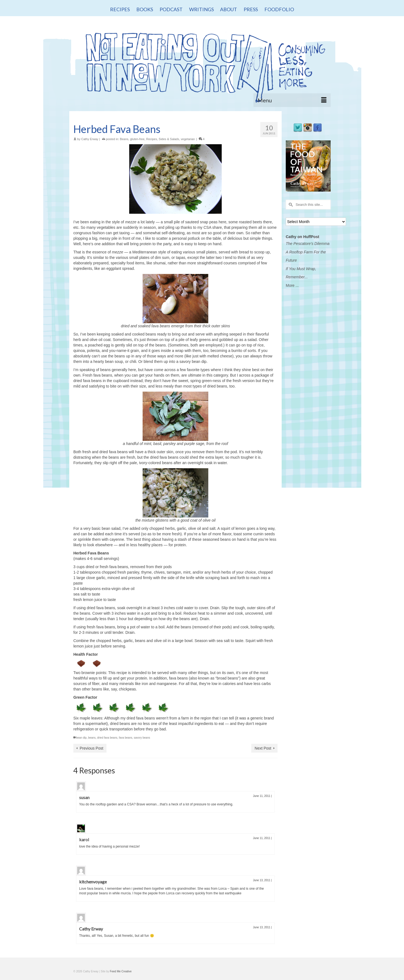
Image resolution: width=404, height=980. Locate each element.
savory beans (142, 738)
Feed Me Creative (121, 971)
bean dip (81, 738)
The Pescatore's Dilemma (308, 244)
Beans (124, 139)
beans (92, 738)
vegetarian (188, 139)
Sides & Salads (169, 139)
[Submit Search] (290, 205)
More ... (292, 285)
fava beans (125, 738)
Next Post (263, 748)
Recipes (152, 139)
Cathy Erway (90, 139)
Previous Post (91, 748)
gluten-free (137, 139)
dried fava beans (107, 738)
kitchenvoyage (93, 882)
